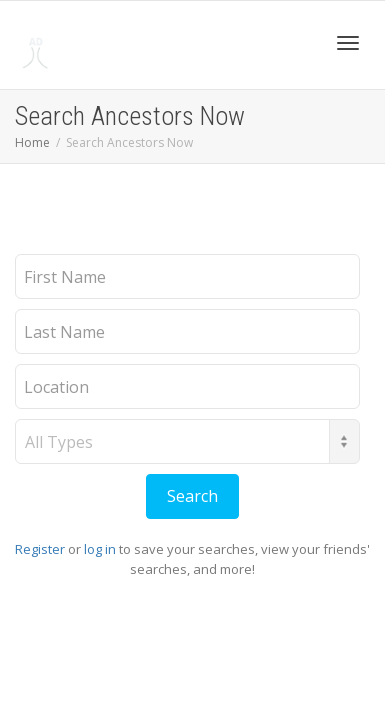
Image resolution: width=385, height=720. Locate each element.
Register (40, 549)
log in (100, 549)
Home (32, 142)
